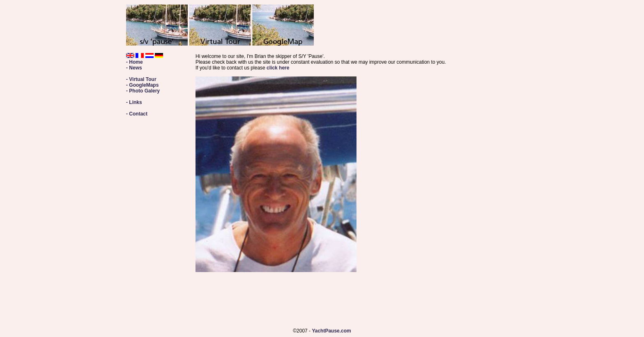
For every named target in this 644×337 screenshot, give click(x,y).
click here (278, 68)
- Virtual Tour (141, 79)
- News (134, 68)
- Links (134, 102)
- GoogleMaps (142, 85)
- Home (135, 62)
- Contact (137, 114)
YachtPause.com (331, 331)
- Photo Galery (143, 91)
